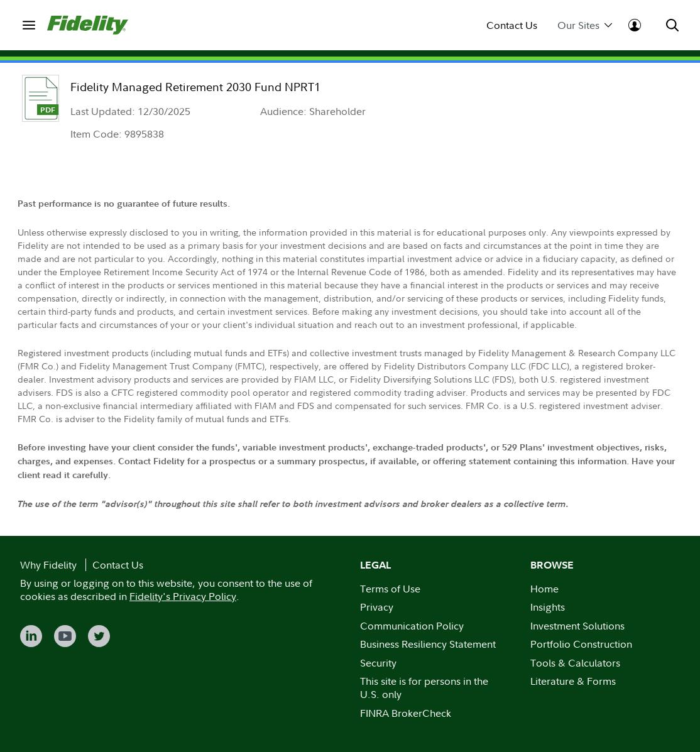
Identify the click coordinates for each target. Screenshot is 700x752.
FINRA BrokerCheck (406, 713)
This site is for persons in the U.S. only (424, 688)
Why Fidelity (48, 565)
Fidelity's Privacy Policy (183, 596)
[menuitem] (29, 25)
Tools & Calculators (575, 663)
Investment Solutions (577, 626)
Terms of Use (390, 589)
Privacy (377, 607)
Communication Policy (412, 626)
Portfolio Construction (581, 644)
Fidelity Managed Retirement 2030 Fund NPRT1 (195, 87)
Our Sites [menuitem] (585, 25)
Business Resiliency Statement (428, 644)
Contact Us (512, 25)
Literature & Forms (573, 681)
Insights (548, 607)
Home (544, 589)
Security (378, 663)
